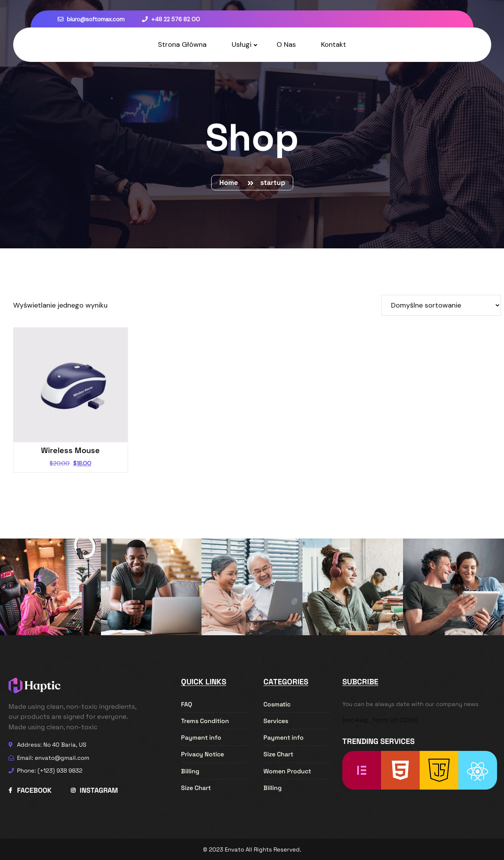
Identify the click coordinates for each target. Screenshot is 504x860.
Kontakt (334, 44)
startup (273, 182)
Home (231, 182)
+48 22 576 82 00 (171, 19)
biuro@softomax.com (91, 19)
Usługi (242, 44)
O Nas (286, 44)
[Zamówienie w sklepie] (441, 305)
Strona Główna (182, 44)
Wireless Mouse (70, 450)
